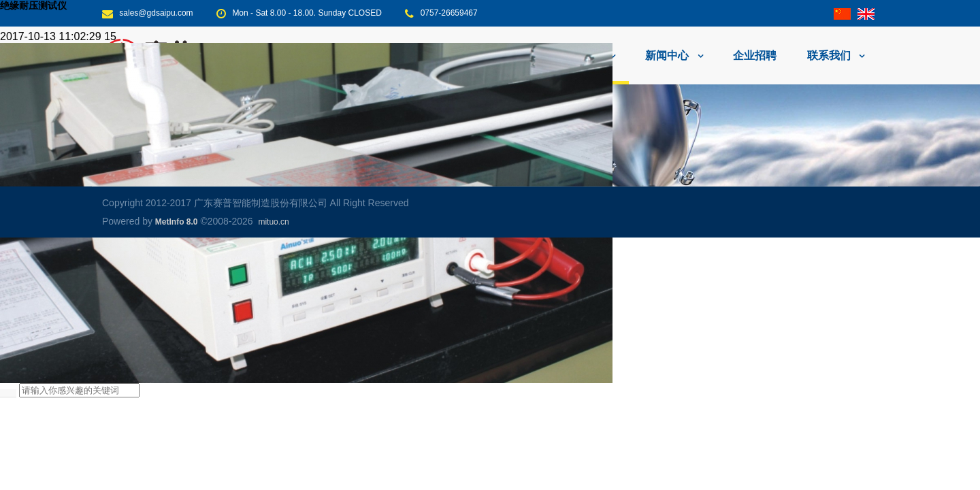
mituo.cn (273, 222)
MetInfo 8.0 (177, 222)
